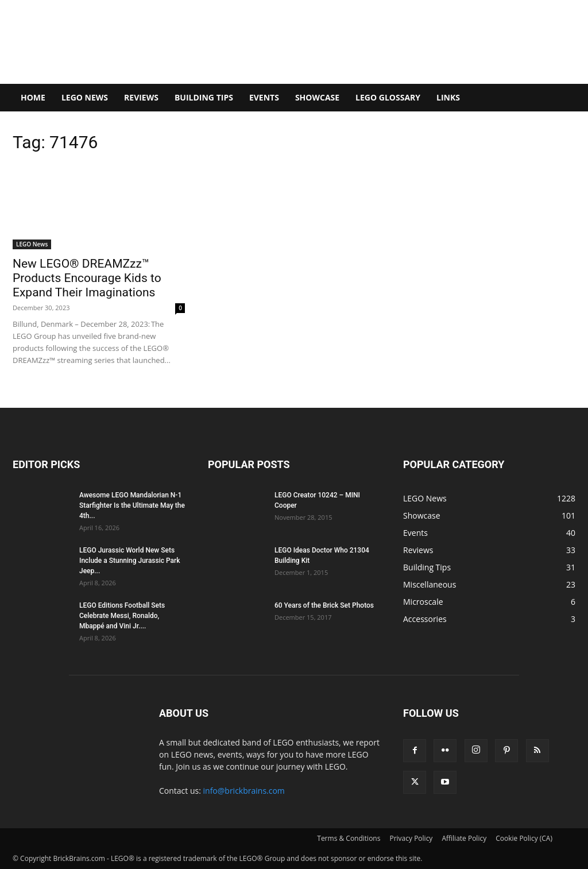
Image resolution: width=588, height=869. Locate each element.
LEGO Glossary (388, 97)
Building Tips (204, 97)
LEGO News (85, 97)
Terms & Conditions (349, 838)
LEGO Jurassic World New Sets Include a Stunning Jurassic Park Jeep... (130, 561)
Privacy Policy (411, 838)
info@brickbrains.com (244, 791)
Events (264, 97)
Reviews (141, 97)
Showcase (317, 97)
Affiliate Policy (464, 838)
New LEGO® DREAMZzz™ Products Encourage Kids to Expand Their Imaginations (87, 278)
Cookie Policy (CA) (524, 838)
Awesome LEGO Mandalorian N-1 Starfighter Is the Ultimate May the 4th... (132, 505)
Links (448, 97)
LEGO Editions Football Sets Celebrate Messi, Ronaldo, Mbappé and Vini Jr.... (122, 616)
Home (33, 97)
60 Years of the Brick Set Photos (324, 605)
